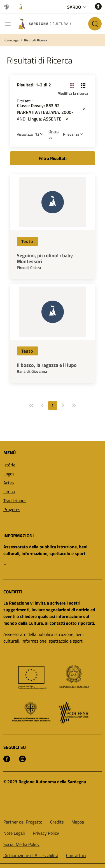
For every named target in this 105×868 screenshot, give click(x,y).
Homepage (11, 40)
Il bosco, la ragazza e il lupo (47, 365)
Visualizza (25, 134)
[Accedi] (98, 6)
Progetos (12, 510)
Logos (9, 474)
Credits (57, 822)
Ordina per (54, 134)
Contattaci (76, 855)
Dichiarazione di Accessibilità (31, 855)
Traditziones (15, 501)
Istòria (9, 465)
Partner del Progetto (23, 822)
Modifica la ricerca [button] (73, 93)
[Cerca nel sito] (95, 24)
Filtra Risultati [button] (53, 158)
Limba (9, 492)
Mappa (78, 822)
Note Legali (14, 833)
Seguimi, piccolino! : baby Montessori (45, 259)
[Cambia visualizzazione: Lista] (83, 85)
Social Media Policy (21, 844)
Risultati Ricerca (36, 40)
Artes (9, 483)
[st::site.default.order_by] (74, 134)
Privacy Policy (46, 833)
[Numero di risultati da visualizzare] (41, 134)
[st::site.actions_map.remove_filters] (84, 109)
